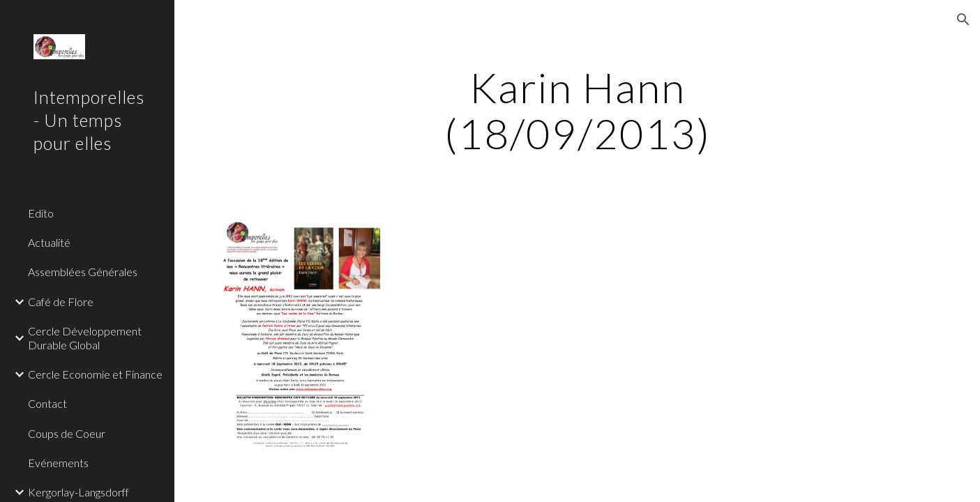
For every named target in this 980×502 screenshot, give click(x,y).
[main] (578, 110)
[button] (963, 20)
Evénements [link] (58, 463)
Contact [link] (47, 403)
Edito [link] (41, 213)
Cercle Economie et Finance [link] (95, 374)
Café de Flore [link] (61, 302)
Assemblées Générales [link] (83, 272)
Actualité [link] (49, 242)
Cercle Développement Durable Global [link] (85, 337)
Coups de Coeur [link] (67, 433)
